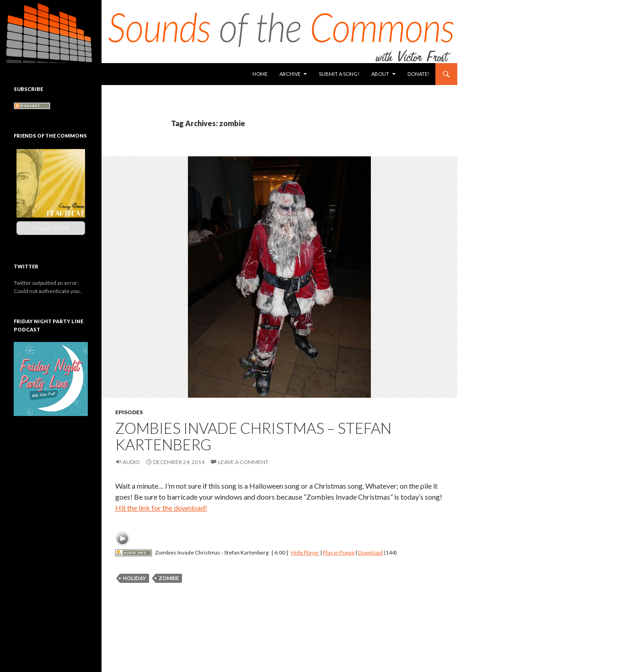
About (380, 74)
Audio (131, 462)
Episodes (129, 412)
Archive (290, 74)
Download (370, 552)
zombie (169, 578)
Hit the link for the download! (161, 508)
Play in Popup (339, 552)
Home (260, 74)
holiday (134, 578)
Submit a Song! (339, 74)
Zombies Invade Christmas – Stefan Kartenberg (253, 436)
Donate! (418, 74)
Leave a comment (243, 462)
